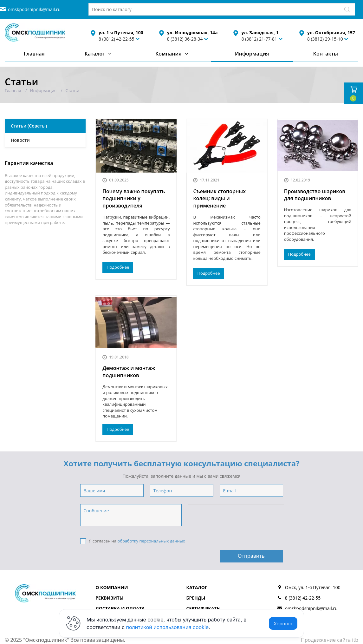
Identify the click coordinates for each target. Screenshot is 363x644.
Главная (34, 54)
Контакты (326, 54)
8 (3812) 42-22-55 (117, 39)
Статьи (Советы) (29, 126)
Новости (20, 140)
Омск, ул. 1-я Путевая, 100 (313, 572)
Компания (169, 54)
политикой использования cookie (168, 627)
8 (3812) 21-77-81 (259, 39)
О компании (112, 572)
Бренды (196, 583)
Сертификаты (204, 593)
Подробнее (118, 267)
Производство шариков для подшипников (315, 195)
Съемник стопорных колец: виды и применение (219, 199)
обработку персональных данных (151, 541)
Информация (252, 54)
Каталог (95, 54)
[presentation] (237, 516)
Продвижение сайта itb (330, 625)
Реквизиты (109, 583)
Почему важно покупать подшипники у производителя (134, 199)
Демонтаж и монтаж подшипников (129, 372)
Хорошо (283, 623)
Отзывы (196, 604)
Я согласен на (133, 541)
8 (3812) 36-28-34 (185, 39)
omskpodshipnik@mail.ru (34, 9)
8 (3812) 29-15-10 (325, 39)
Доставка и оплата (120, 593)
